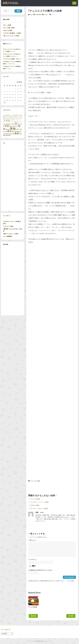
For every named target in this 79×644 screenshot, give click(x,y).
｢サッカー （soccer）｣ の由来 (39, 509)
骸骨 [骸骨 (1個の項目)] (9, 135)
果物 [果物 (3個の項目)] (13, 129)
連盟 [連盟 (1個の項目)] (20, 134)
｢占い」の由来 (7, 25)
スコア (35, 481)
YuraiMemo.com (39, 641)
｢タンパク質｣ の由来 (9, 28)
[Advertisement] (52, 32)
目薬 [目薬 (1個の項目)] (6, 132)
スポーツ (46, 15)
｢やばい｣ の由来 (8, 30)
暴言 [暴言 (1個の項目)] (7, 129)
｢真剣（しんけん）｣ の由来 (11, 234)
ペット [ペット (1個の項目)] (19, 119)
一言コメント (32, 540)
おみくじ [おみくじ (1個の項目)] (9, 115)
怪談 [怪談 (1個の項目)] (13, 126)
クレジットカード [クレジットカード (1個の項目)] (9, 117)
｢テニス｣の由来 (35, 499)
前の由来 (33, 616)
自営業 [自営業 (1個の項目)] (6, 134)
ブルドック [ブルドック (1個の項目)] (14, 119)
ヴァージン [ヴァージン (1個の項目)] (19, 121)
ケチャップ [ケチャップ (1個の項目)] (17, 117)
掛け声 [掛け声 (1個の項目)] (16, 126)
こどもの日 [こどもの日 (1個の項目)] (14, 115)
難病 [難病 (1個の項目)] (7, 135)
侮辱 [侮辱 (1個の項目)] (7, 124)
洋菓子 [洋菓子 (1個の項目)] (18, 129)
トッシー (10, 64)
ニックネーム (32, 560)
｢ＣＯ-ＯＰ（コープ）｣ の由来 (39, 502)
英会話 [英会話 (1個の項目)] (10, 134)
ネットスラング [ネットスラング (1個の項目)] (7, 119)
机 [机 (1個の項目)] (9, 129)
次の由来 (71, 616)
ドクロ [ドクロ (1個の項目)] (20, 118)
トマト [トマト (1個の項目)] (17, 118)
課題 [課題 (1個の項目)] (13, 134)
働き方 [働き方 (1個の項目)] (10, 124)
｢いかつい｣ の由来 (8, 226)
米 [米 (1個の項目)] (4, 134)
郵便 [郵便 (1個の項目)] (4, 135)
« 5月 (4, 103)
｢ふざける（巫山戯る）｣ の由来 (12, 33)
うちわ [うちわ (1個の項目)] (5, 115)
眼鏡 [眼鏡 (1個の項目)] (13, 132)
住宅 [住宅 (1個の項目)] (4, 124)
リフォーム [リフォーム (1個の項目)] (13, 121)
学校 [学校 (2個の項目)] (7, 126)
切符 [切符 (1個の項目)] (13, 124)
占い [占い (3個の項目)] (18, 123)
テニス (32, 481)
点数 (39, 481)
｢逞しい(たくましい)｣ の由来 (11, 36)
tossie (31, 15)
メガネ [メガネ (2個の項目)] (7, 121)
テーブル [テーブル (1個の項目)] (12, 118)
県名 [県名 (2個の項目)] (9, 131)
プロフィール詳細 (69, 519)
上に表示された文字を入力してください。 (41, 570)
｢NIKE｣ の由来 (35, 505)
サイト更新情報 (7, 236)
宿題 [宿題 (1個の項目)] (10, 126)
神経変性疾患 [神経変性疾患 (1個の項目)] (18, 132)
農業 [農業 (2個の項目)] (17, 134)
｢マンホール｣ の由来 (9, 59)
